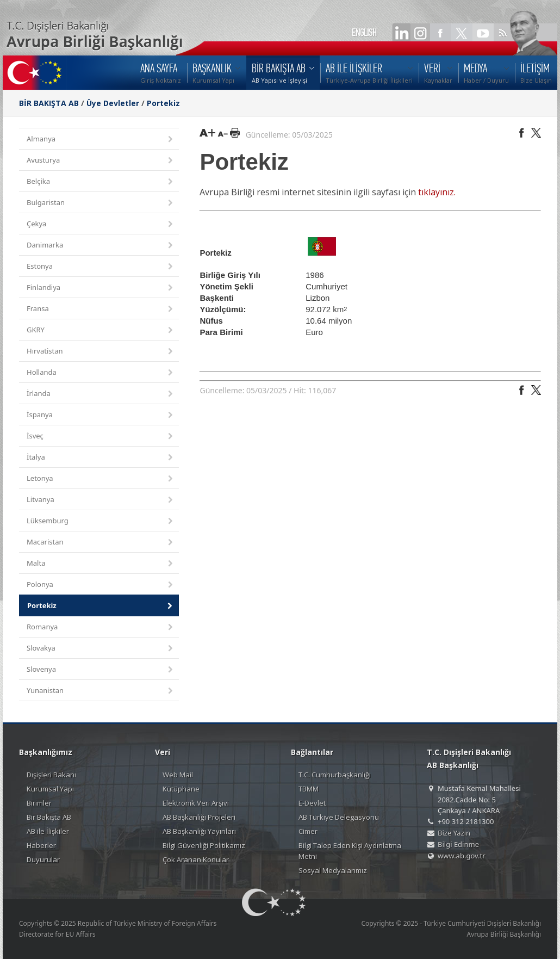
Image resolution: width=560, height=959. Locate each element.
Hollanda (101, 373)
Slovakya (101, 649)
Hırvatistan (101, 352)
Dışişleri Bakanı (51, 775)
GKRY (101, 330)
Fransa (101, 309)
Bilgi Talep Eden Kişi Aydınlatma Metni (350, 851)
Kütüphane (181, 789)
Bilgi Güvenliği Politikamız (204, 845)
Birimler (39, 803)
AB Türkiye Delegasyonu (339, 817)
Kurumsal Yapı (50, 789)
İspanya (101, 415)
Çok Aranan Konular (196, 859)
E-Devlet (312, 803)
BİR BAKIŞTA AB (49, 103)
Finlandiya (101, 288)
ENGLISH (364, 33)
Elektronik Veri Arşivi (196, 803)
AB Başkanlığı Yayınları (199, 831)
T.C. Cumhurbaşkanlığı (335, 775)
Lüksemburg (101, 521)
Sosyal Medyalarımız (333, 870)
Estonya (101, 267)
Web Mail (178, 775)
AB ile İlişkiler (48, 831)
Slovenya (101, 670)
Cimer (308, 831)
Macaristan (101, 543)
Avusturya (101, 161)
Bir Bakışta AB (49, 817)
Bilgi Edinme (458, 844)
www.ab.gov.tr (462, 856)
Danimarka (101, 246)
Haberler (41, 845)
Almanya (101, 140)
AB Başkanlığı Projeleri (199, 817)
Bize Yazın (454, 833)
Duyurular (43, 859)
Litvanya (101, 500)
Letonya (101, 479)
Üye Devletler (113, 103)
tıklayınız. (437, 192)
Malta (101, 564)
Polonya (101, 585)
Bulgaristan (101, 203)
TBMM (309, 789)
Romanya (101, 627)
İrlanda (101, 394)
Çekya (101, 224)
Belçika (101, 182)
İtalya (101, 458)
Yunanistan (101, 691)
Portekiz (163, 103)
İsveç (101, 437)
